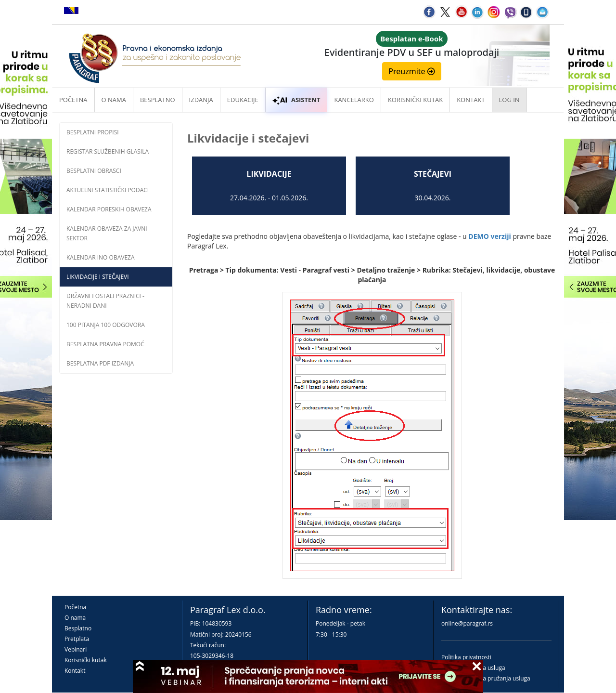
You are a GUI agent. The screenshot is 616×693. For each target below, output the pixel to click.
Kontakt (75, 671)
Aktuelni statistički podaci (108, 190)
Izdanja (201, 100)
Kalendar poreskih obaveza (109, 209)
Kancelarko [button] (354, 100)
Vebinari (76, 649)
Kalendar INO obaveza (101, 257)
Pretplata (77, 639)
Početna (73, 100)
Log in (509, 100)
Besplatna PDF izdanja (100, 363)
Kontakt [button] (471, 100)
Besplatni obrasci (94, 171)
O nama (114, 100)
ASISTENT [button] (296, 100)
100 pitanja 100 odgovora (106, 325)
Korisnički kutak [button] (415, 100)
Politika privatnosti (466, 657)
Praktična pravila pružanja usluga (486, 678)
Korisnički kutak (86, 660)
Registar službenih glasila (108, 151)
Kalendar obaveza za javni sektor (107, 233)
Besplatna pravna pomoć (105, 344)
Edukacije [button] (243, 100)
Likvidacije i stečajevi (98, 277)
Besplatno (158, 100)
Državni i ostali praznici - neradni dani (105, 301)
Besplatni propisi (93, 132)
